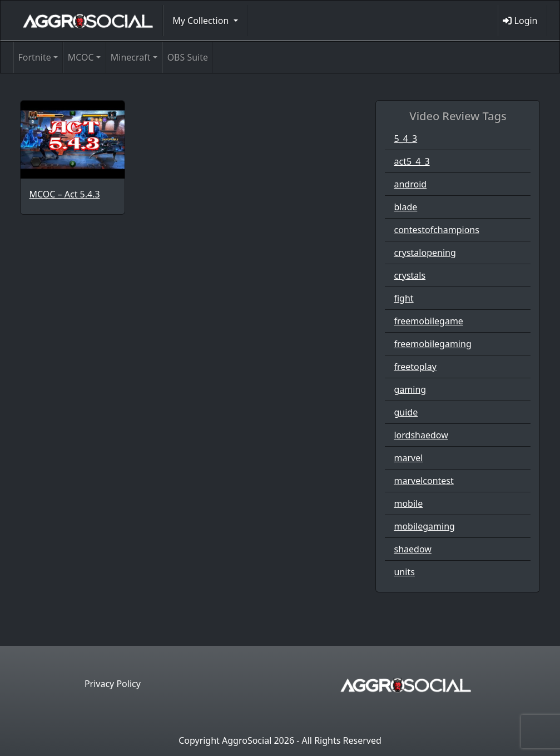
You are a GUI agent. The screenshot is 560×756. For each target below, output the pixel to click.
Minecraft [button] (131, 57)
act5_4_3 (412, 161)
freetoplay (415, 367)
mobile (408, 503)
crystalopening (425, 253)
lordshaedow (421, 435)
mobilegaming (424, 526)
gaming (410, 389)
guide (406, 412)
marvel (408, 458)
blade (405, 207)
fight (403, 298)
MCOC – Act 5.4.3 (65, 194)
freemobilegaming (432, 344)
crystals (410, 275)
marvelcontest (423, 481)
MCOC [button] (81, 57)
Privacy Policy (113, 684)
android (410, 184)
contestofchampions (436, 230)
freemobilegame (428, 321)
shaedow (412, 549)
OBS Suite (188, 57)
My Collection (202, 21)
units (404, 572)
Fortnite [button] (35, 57)
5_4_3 (405, 139)
